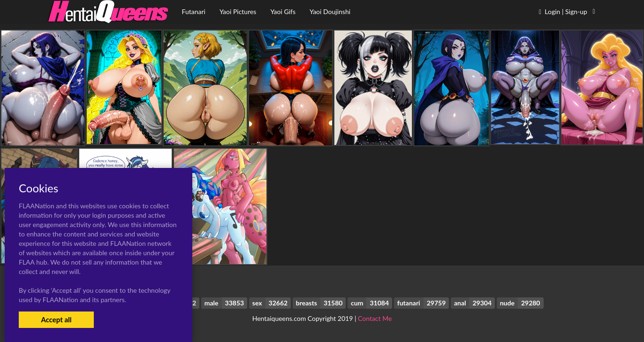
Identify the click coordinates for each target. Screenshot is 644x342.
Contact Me (375, 318)
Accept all (56, 319)
